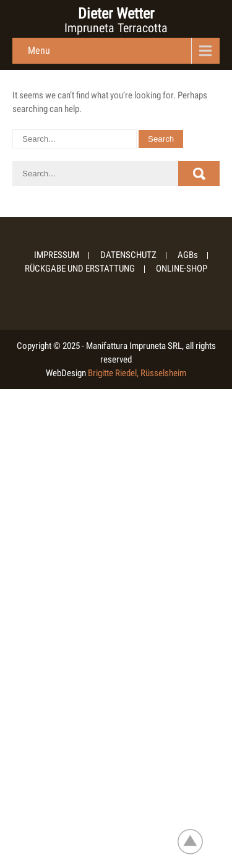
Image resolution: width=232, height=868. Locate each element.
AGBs (188, 256)
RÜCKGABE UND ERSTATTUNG (80, 269)
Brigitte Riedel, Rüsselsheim (137, 373)
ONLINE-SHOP (182, 269)
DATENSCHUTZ (128, 256)
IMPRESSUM (57, 256)
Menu (39, 50)
